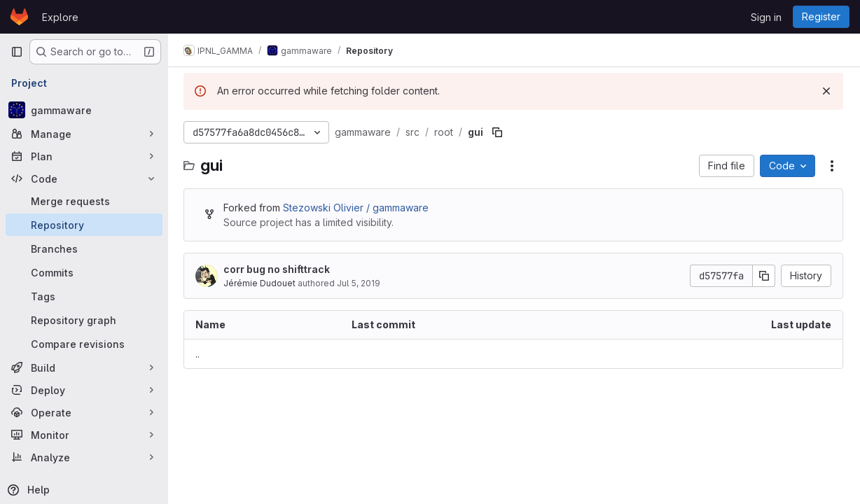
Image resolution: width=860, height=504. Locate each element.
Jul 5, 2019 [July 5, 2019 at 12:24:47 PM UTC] (360, 283)
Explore (60, 17)
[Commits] (84, 272)
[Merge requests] (84, 201)
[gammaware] (84, 110)
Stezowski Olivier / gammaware (357, 208)
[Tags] (84, 296)
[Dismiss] (826, 91)
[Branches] (84, 248)
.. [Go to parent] (199, 354)
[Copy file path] (499, 132)
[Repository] (84, 225)
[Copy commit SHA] (764, 276)
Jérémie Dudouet (261, 283)
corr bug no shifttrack (278, 269)
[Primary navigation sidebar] (17, 52)
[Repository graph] (84, 320)
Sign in (766, 17)
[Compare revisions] (84, 344)
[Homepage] (19, 17)
